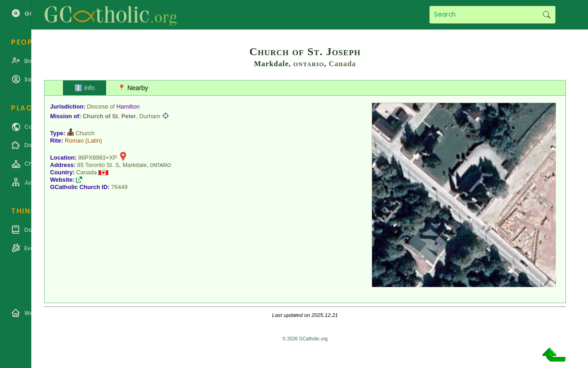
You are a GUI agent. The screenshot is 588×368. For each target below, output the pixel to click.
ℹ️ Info (85, 88)
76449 (119, 187)
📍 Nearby (133, 88)
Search (546, 15)
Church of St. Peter (109, 116)
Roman (74, 141)
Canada (342, 64)
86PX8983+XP (97, 158)
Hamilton (128, 106)
